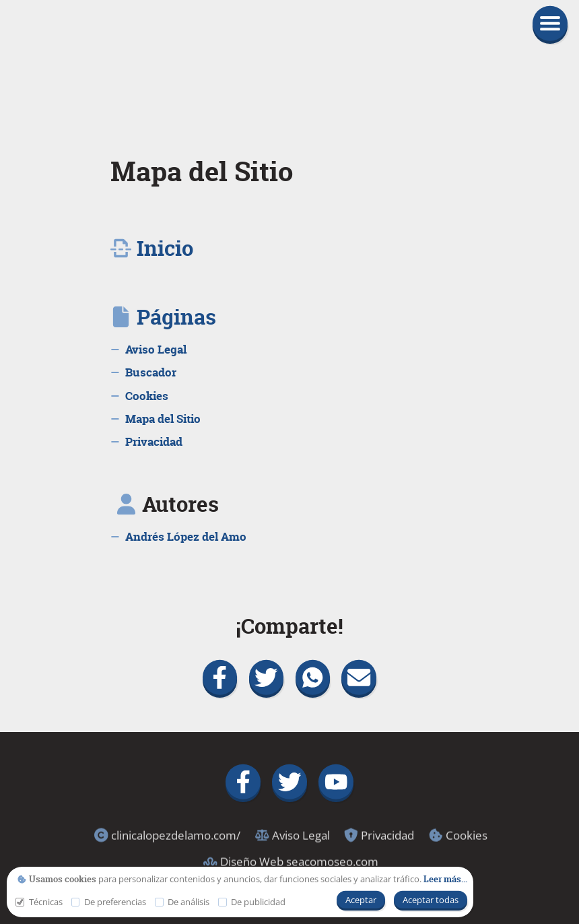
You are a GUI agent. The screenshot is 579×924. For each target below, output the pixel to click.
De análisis (182, 902)
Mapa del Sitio (202, 171)
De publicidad (252, 902)
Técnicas (39, 902)
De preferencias (109, 902)
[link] (289, 62)
